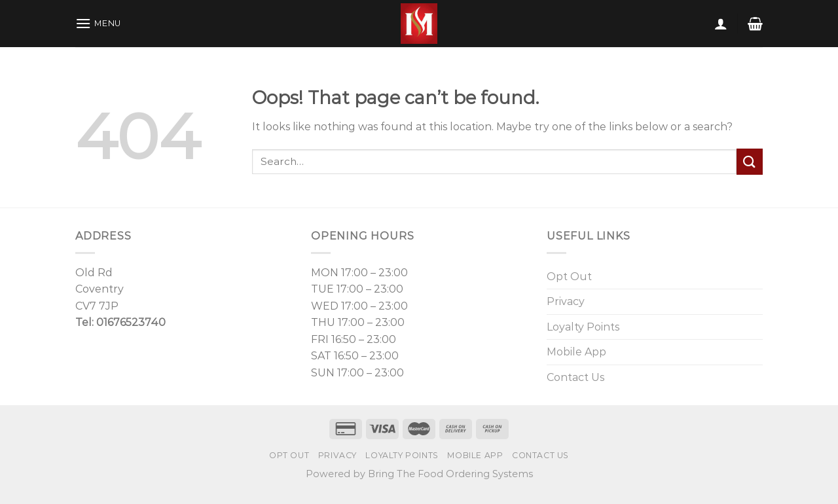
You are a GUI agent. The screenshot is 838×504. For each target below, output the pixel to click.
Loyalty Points (583, 327)
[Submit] (750, 161)
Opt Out (569, 277)
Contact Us (575, 377)
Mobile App (576, 352)
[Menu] (98, 23)
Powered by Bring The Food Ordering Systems (419, 474)
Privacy (566, 301)
